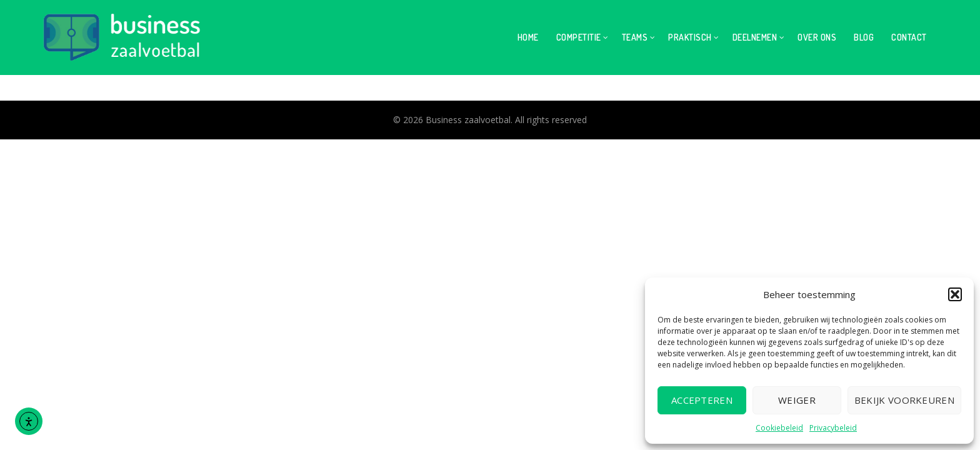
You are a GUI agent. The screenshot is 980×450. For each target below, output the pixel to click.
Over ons (817, 37)
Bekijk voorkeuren (904, 400)
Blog (864, 37)
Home (528, 37)
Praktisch (690, 37)
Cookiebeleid (779, 428)
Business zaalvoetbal (468, 120)
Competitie (579, 37)
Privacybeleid (833, 428)
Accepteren (702, 400)
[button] (955, 294)
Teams (635, 37)
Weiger (797, 400)
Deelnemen (755, 37)
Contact (909, 37)
